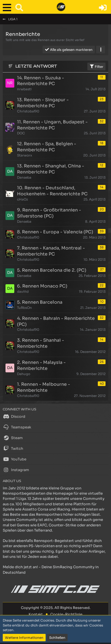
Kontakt (36, 614)
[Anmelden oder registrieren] (103, 8)
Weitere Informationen (24, 638)
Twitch (13, 448)
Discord (14, 416)
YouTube (15, 459)
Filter (96, 66)
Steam (13, 438)
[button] (8, 8)
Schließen (57, 638)
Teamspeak (17, 427)
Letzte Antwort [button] (36, 66)
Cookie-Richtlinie (66, 614)
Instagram (16, 470)
